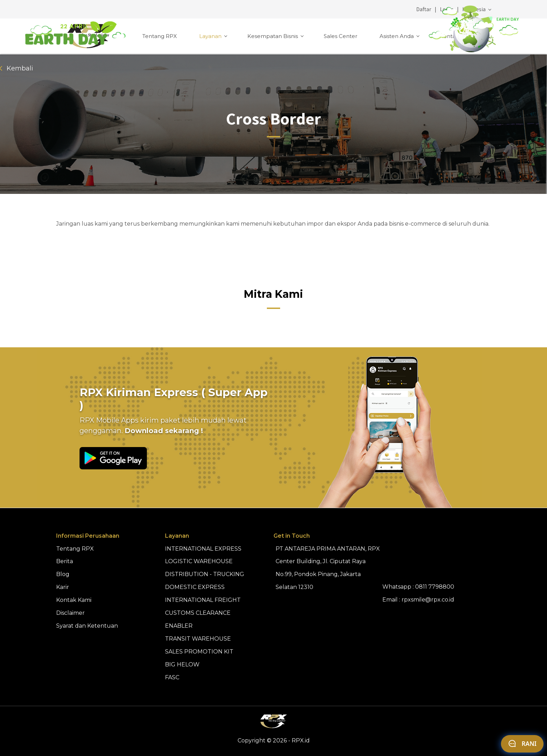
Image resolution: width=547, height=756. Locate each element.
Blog (63, 574)
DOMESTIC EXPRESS (195, 587)
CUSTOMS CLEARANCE (198, 613)
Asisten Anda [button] (397, 36)
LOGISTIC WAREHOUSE (199, 561)
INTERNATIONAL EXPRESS (203, 549)
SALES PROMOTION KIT (199, 652)
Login (447, 9)
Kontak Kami (457, 36)
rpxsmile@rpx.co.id (428, 600)
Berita (65, 561)
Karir (63, 587)
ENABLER (179, 626)
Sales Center (340, 36)
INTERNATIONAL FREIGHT (203, 600)
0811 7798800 (435, 587)
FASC (172, 677)
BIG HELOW (182, 664)
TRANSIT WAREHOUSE (198, 639)
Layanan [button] (211, 36)
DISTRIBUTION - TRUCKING (205, 574)
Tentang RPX (160, 36)
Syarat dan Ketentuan (87, 626)
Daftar (424, 9)
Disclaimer (70, 613)
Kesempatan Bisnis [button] (273, 36)
